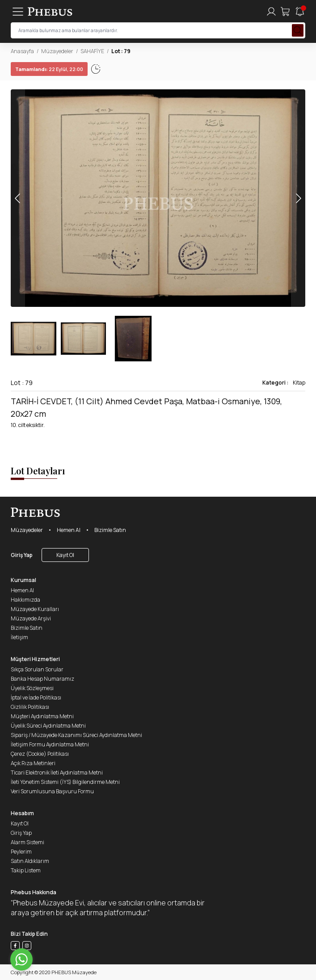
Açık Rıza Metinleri (33, 763)
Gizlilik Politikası (30, 707)
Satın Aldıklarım (30, 861)
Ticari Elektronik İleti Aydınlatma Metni (57, 773)
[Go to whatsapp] (21, 959)
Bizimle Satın (110, 530)
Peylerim (21, 852)
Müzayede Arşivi (31, 618)
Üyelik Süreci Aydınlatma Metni (48, 726)
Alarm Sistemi (27, 842)
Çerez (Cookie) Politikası (40, 754)
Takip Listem (26, 870)
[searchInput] (158, 30)
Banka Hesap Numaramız (42, 679)
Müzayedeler (57, 51)
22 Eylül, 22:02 (40, 69)
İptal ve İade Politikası (36, 697)
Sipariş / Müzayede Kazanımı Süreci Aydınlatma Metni (76, 735)
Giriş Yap (22, 555)
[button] (298, 198)
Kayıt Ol (65, 555)
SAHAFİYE (92, 51)
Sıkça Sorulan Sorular (37, 669)
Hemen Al (69, 530)
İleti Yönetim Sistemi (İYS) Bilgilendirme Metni (65, 782)
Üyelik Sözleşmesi (32, 688)
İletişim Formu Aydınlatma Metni (50, 744)
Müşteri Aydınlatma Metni (42, 716)
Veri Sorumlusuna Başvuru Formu (52, 791)
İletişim (19, 637)
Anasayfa (22, 51)
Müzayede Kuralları (35, 609)
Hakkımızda (25, 600)
